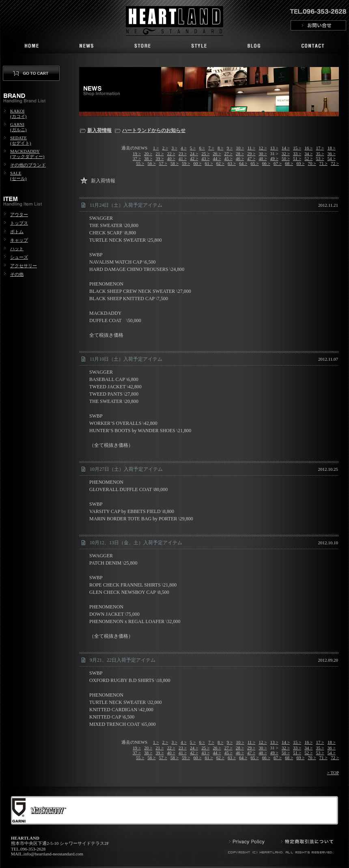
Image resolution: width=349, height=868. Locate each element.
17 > (320, 148)
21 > (160, 154)
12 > (263, 148)
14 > (286, 148)
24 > (194, 154)
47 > (251, 158)
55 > (140, 163)
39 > (160, 158)
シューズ (19, 257)
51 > (297, 158)
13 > (274, 148)
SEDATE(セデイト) (20, 140)
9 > (230, 148)
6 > (202, 148)
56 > (152, 163)
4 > (183, 148)
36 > (332, 154)
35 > (320, 154)
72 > (335, 163)
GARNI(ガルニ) (18, 127)
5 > (193, 148)
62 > (220, 163)
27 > (228, 154)
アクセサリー (24, 266)
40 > (171, 158)
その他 (17, 274)
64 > (243, 163)
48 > (263, 158)
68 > (289, 163)
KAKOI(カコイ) (18, 114)
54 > (332, 158)
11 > (252, 148)
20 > (148, 154)
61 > (209, 163)
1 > (156, 148)
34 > (308, 154)
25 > (205, 154)
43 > (205, 158)
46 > (240, 158)
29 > (251, 154)
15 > (297, 148)
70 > (312, 163)
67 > (278, 163)
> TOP (333, 773)
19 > (137, 154)
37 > (137, 158)
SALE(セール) (18, 176)
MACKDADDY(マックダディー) (27, 154)
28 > (240, 154)
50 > (286, 158)
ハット (17, 249)
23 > (183, 154)
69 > (300, 163)
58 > (174, 163)
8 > (220, 148)
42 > (194, 158)
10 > (240, 148)
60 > (197, 163)
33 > (297, 154)
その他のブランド (28, 165)
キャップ (19, 240)
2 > (165, 148)
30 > (263, 154)
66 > (266, 163)
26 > (217, 154)
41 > (183, 158)
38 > (148, 158)
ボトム (17, 232)
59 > (186, 163)
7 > (211, 148)
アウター (19, 214)
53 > (320, 158)
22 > (171, 154)
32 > (286, 154)
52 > (308, 158)
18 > (332, 148)
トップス (19, 223)
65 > (255, 163)
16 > (308, 148)
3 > (174, 148)
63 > (232, 163)
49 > (274, 158)
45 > (228, 158)
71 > (323, 163)
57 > (163, 163)
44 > (217, 158)
